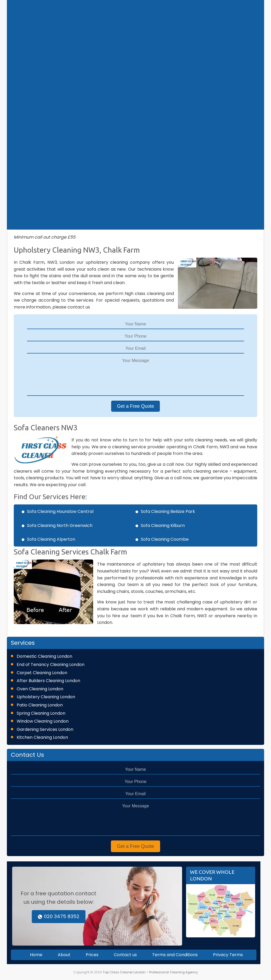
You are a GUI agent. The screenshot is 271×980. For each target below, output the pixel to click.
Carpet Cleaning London (42, 673)
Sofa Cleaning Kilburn (163, 525)
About (64, 955)
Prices (92, 955)
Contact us (125, 955)
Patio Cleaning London (40, 705)
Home (36, 955)
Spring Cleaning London (41, 713)
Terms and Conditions (175, 955)
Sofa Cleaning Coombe (165, 539)
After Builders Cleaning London (48, 681)
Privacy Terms (228, 955)
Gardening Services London (45, 729)
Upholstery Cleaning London (46, 697)
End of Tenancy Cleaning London (51, 664)
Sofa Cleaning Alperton (51, 539)
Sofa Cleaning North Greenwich (60, 525)
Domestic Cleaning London (44, 656)
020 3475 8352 (59, 916)
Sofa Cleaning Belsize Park (168, 511)
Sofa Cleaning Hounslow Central (60, 511)
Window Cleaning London (43, 721)
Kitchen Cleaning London (42, 737)
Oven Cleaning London (40, 689)
